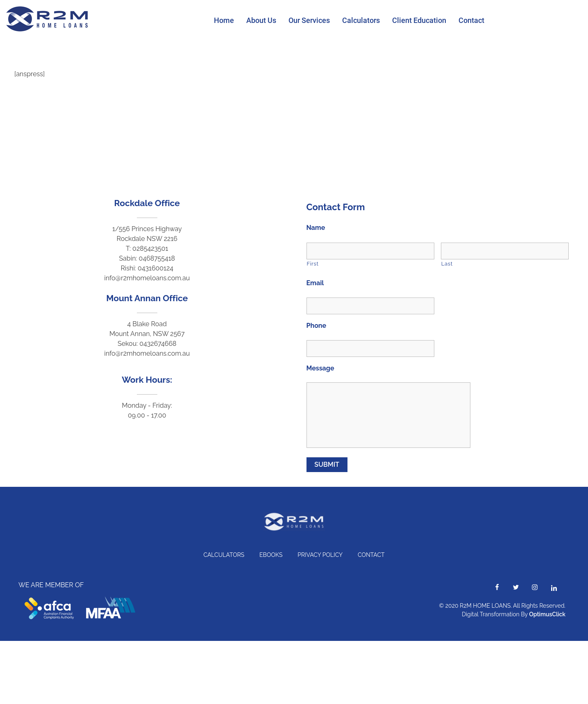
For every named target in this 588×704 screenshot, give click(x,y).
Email (315, 283)
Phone (317, 326)
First (313, 264)
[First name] (370, 251)
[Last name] (505, 251)
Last (447, 264)
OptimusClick (547, 614)
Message (320, 368)
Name (316, 228)
